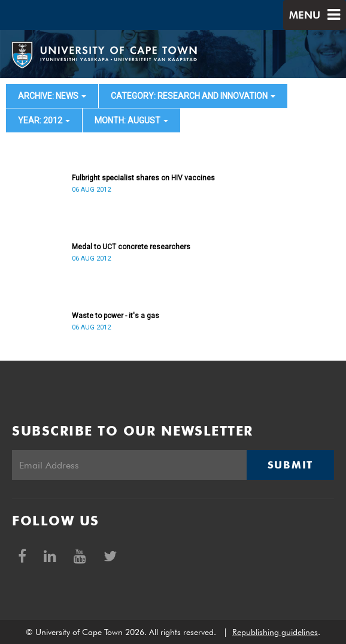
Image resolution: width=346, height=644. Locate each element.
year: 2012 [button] (44, 120)
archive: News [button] (52, 96)
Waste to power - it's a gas (116, 316)
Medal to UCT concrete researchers (131, 247)
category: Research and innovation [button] (193, 96)
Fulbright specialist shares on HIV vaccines (143, 178)
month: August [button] (131, 120)
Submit (290, 465)
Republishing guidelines (275, 632)
